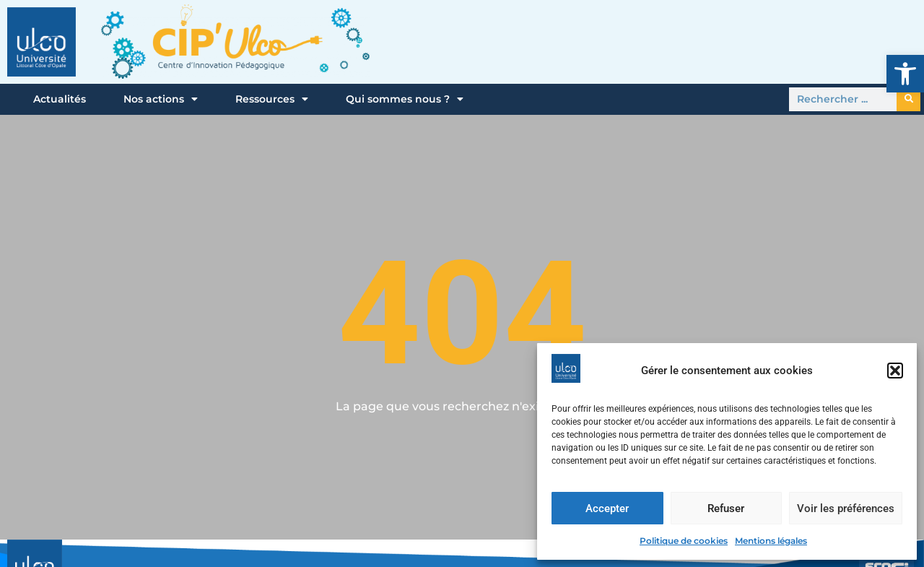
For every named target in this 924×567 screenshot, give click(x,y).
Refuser (726, 508)
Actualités (60, 99)
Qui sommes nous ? (405, 99)
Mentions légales (771, 541)
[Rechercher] (908, 99)
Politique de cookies (684, 541)
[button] (905, 74)
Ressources (272, 99)
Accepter (607, 508)
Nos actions (161, 99)
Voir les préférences (846, 508)
